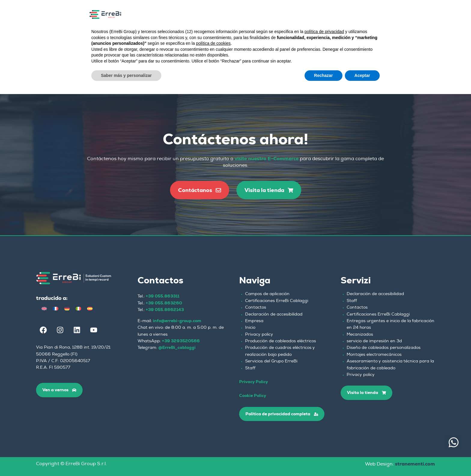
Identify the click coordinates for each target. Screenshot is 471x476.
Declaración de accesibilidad (274, 315)
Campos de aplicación (267, 294)
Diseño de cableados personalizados (384, 348)
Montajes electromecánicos (374, 355)
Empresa (254, 321)
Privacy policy (259, 335)
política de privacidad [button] (324, 32)
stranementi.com (415, 464)
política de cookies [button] (213, 43)
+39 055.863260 (164, 303)
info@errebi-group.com (177, 321)
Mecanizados (360, 335)
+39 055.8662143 (165, 310)
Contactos (256, 308)
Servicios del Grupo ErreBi (271, 362)
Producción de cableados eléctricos (281, 341)
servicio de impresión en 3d (374, 341)
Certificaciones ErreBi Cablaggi (277, 301)
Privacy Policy (254, 382)
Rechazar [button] (324, 75)
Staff (250, 368)
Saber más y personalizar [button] (126, 75)
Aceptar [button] (362, 75)
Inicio (250, 328)
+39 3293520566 (181, 341)
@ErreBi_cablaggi (177, 347)
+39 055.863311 (163, 296)
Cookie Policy (253, 395)
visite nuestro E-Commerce (267, 159)
